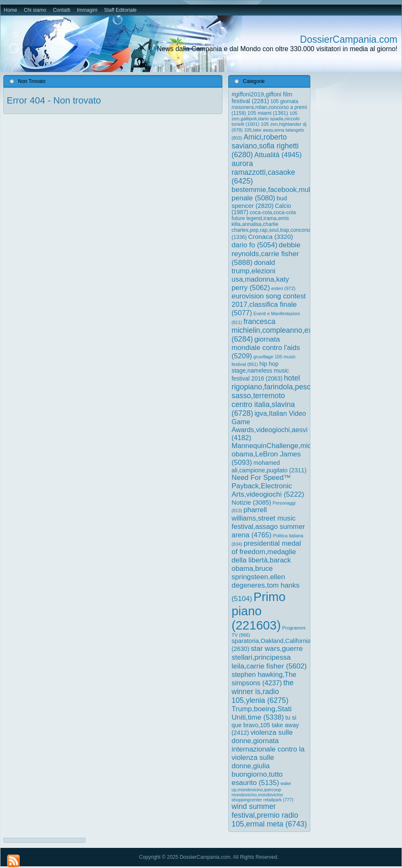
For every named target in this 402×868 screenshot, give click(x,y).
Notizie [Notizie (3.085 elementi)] (251, 502)
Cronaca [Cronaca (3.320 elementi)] (270, 237)
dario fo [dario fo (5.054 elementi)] (254, 245)
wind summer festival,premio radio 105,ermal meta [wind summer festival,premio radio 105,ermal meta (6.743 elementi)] (269, 815)
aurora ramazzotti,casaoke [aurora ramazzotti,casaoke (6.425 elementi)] (263, 172)
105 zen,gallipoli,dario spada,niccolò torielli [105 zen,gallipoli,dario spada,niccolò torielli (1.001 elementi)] (265, 119)
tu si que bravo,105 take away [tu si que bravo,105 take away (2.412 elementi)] (265, 725)
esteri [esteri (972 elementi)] (283, 288)
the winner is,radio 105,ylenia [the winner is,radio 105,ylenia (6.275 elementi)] (263, 692)
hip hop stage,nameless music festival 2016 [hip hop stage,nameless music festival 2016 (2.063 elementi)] (260, 371)
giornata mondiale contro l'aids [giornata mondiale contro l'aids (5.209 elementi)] (266, 348)
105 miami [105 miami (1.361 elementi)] (268, 113)
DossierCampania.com (349, 39)
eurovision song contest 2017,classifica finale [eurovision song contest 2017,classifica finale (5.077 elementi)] (269, 304)
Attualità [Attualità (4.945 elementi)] (278, 155)
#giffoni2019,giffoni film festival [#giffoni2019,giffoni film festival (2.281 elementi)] (262, 98)
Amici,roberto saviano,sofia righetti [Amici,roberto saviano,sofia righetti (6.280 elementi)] (265, 146)
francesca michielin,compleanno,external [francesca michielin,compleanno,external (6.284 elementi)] (281, 330)
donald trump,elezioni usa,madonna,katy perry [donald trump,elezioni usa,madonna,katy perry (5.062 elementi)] (260, 275)
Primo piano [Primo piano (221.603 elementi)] (259, 611)
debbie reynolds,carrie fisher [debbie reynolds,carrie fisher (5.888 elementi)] (266, 254)
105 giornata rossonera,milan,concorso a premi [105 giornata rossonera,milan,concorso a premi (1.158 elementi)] (269, 107)
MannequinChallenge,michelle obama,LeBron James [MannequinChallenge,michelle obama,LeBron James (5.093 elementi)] (279, 454)
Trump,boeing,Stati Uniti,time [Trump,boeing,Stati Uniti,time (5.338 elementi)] (262, 713)
